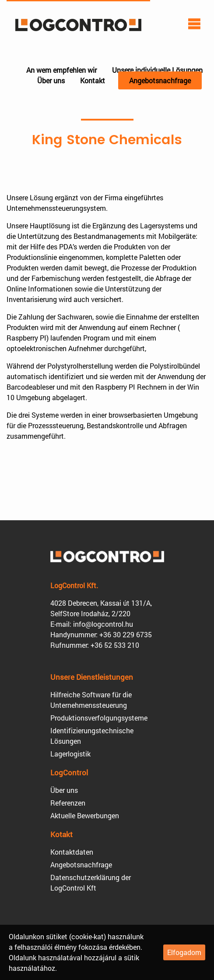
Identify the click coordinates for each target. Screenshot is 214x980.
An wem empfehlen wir (61, 70)
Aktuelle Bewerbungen (85, 815)
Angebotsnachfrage (160, 80)
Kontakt (93, 80)
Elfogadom (184, 952)
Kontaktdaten (72, 852)
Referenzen (68, 803)
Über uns (51, 80)
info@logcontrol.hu (103, 624)
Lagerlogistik (70, 754)
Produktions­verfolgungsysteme (99, 718)
